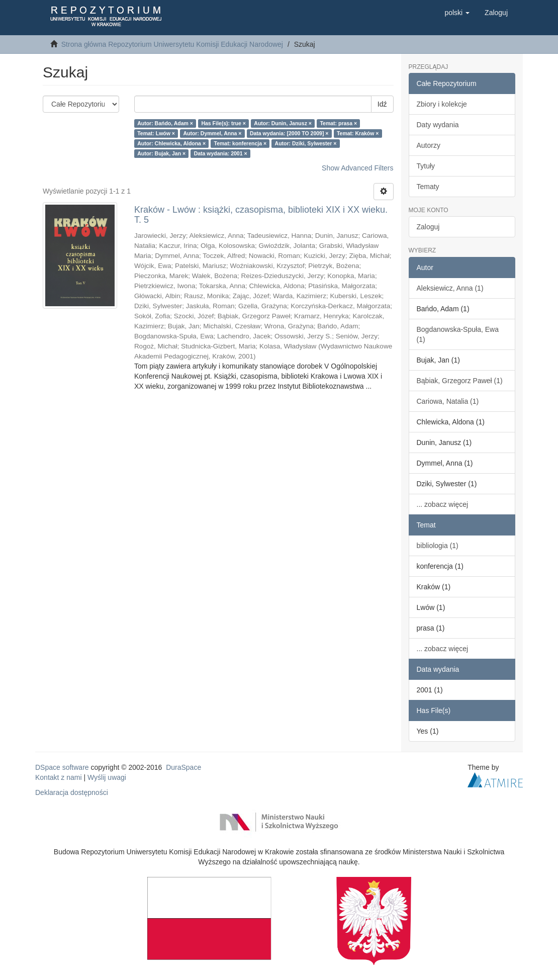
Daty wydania (438, 125)
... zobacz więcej (443, 504)
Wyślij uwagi (107, 777)
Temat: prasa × (338, 123)
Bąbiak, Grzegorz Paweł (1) (460, 381)
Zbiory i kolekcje (442, 104)
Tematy (428, 187)
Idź (382, 104)
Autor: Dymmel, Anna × (212, 133)
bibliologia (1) (438, 546)
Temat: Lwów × (156, 133)
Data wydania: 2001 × (221, 153)
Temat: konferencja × (241, 143)
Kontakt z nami (59, 777)
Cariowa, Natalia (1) (448, 401)
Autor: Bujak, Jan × (161, 153)
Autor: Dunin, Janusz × (283, 123)
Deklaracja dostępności (72, 792)
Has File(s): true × (223, 123)
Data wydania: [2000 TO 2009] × (289, 133)
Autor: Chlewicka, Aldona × (171, 143)
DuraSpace (183, 767)
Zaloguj (428, 227)
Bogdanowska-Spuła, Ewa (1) (458, 334)
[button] (457, 13)
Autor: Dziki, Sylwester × (306, 143)
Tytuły (426, 166)
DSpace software (62, 767)
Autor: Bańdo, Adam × (165, 123)
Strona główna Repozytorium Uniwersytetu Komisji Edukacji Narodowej (172, 44)
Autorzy (429, 145)
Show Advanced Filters (357, 168)
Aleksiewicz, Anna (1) (450, 288)
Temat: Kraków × (358, 133)
